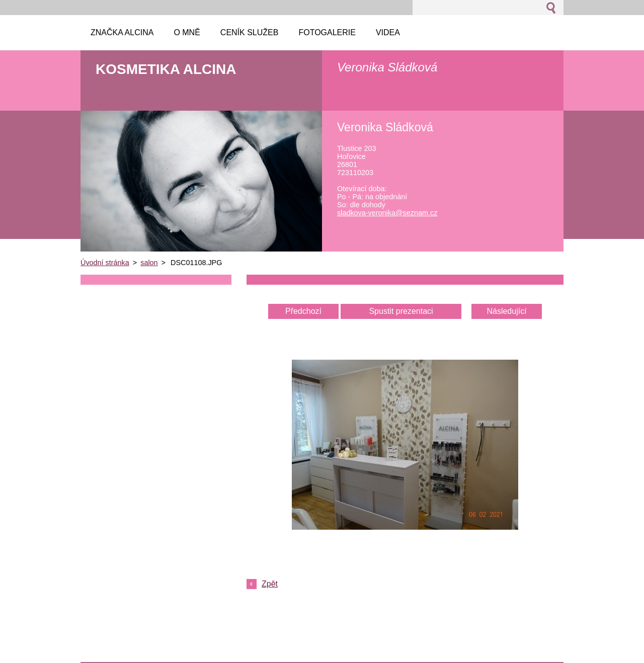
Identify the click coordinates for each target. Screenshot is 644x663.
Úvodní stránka (105, 263)
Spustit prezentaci (401, 311)
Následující (506, 311)
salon (149, 263)
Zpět (270, 584)
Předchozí (303, 311)
